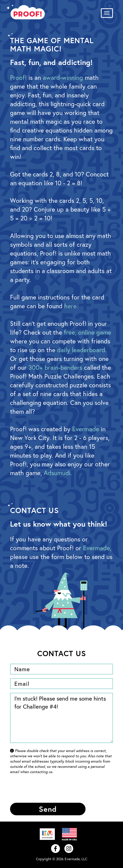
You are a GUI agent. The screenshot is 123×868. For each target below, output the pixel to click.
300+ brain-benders (55, 367)
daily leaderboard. (82, 350)
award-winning (63, 77)
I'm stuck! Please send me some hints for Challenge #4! (61, 718)
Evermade (86, 429)
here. (71, 306)
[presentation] (48, 789)
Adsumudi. (58, 473)
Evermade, (97, 548)
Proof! (18, 77)
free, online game (88, 332)
